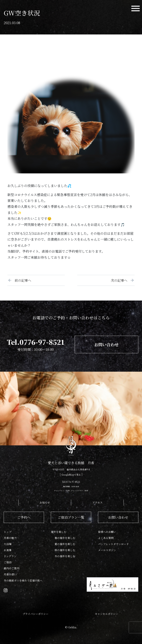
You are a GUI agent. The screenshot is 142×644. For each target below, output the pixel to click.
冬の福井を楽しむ (65, 556)
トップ (8, 532)
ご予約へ (24, 517)
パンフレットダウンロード (113, 544)
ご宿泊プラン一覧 (71, 517)
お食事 (8, 550)
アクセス (97, 502)
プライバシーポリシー (35, 614)
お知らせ (45, 502)
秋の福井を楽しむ (65, 550)
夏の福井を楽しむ (65, 544)
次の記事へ (121, 280)
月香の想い (10, 574)
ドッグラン (10, 556)
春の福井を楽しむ (65, 538)
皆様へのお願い (107, 532)
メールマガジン (107, 550)
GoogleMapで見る (71, 475)
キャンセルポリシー (106, 614)
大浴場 (8, 544)
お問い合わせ (106, 344)
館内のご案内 (11, 568)
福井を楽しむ (59, 532)
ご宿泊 (8, 562)
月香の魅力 (10, 538)
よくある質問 (106, 538)
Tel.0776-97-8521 (35, 342)
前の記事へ (21, 280)
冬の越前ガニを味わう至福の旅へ (23, 580)
